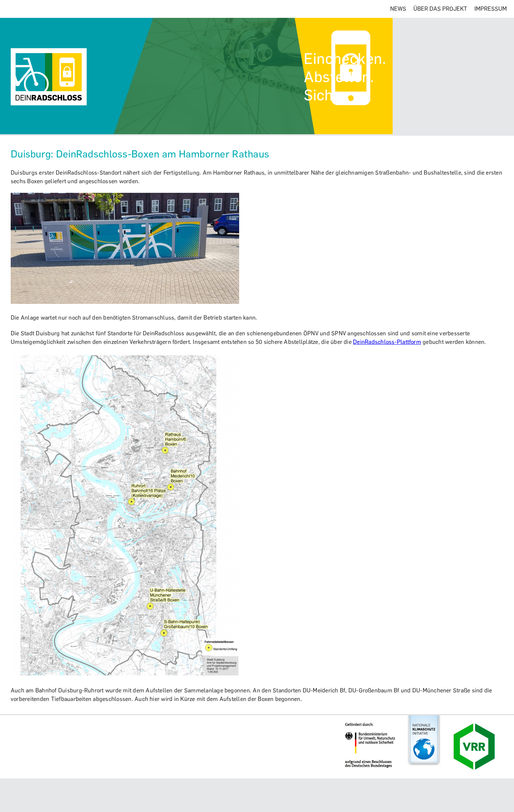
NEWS (398, 9)
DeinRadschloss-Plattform (387, 342)
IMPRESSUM (491, 9)
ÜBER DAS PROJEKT (440, 9)
